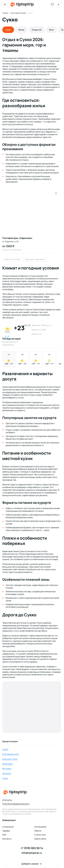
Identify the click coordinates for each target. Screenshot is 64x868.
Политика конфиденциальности (16, 804)
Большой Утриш (10, 759)
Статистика (40, 835)
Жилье (21, 30)
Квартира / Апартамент (35, 259)
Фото (51, 30)
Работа (38, 831)
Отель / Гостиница (12, 259)
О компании (8, 827)
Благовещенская (10, 754)
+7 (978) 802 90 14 (32, 848)
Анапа (5, 749)
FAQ (4, 835)
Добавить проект (30, 864)
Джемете (7, 773)
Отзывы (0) (37, 30)
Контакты (7, 839)
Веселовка (8, 764)
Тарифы (6, 831)
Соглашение (40, 827)
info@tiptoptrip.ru (32, 853)
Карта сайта (40, 839)
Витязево (7, 769)
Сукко (5, 778)
